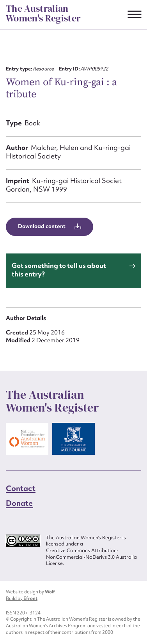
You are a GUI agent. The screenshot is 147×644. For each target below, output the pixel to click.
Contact (21, 488)
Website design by (30, 592)
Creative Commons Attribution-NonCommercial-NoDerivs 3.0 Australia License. (91, 557)
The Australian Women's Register (43, 13)
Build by (22, 598)
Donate (19, 503)
